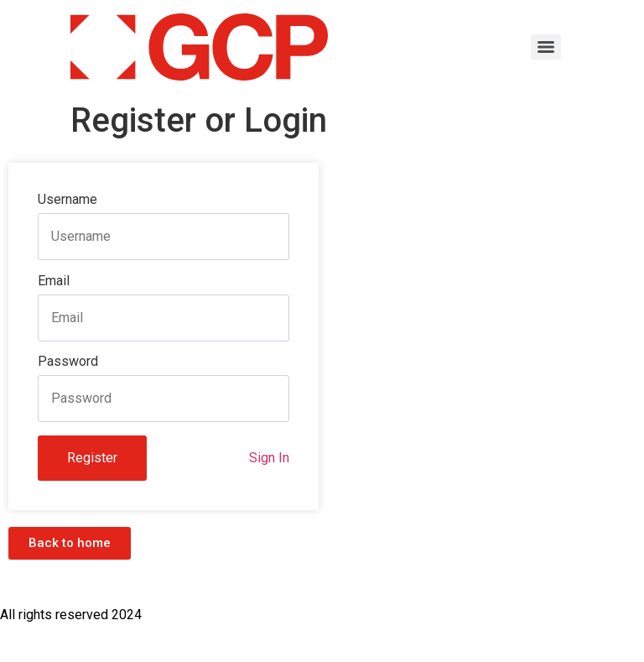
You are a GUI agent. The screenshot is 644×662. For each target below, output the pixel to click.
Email (54, 281)
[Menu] (546, 47)
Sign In (269, 458)
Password (68, 362)
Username (68, 200)
